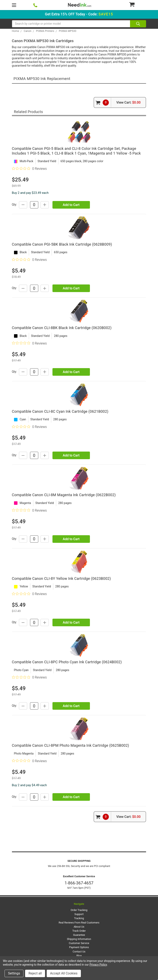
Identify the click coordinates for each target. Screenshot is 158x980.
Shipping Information (79, 939)
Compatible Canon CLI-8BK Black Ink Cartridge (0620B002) (62, 328)
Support (79, 914)
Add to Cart (71, 205)
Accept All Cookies (64, 973)
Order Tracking (79, 910)
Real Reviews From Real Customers (79, 923)
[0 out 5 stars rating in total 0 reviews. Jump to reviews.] (29, 169)
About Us (79, 927)
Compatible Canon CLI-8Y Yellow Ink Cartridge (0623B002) (61, 578)
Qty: (14, 205)
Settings (14, 973)
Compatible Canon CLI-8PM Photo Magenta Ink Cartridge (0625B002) (71, 745)
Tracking (79, 918)
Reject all (35, 973)
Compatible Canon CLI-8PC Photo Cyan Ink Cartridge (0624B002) (67, 662)
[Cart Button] (138, 4)
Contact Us (79, 952)
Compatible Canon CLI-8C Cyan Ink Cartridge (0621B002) (60, 411)
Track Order (79, 931)
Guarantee (79, 935)
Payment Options (79, 947)
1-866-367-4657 (79, 883)
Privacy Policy (98, 965)
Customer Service (79, 943)
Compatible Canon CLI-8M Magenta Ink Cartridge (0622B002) (64, 495)
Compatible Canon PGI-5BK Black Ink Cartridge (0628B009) (62, 244)
